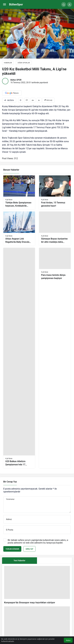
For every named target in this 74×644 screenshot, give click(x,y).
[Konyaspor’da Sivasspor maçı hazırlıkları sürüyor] (37, 585)
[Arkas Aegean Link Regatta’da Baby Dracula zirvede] (19, 229)
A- (39, 100)
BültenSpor (16, 4)
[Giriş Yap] (70, 4)
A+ (33, 100)
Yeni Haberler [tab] (19, 561)
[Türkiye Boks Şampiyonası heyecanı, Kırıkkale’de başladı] (19, 192)
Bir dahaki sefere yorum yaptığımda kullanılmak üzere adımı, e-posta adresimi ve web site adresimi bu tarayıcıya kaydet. (38, 541)
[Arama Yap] (64, 4)
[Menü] (4, 4)
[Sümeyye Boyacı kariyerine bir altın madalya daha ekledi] (55, 229)
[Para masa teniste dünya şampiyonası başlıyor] (55, 358)
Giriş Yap (29, 549)
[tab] (54, 561)
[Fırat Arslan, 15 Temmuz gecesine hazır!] (55, 192)
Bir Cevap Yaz (10, 482)
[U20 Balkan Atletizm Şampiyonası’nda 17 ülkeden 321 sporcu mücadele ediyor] (19, 358)
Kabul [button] (68, 640)
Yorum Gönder (12, 549)
